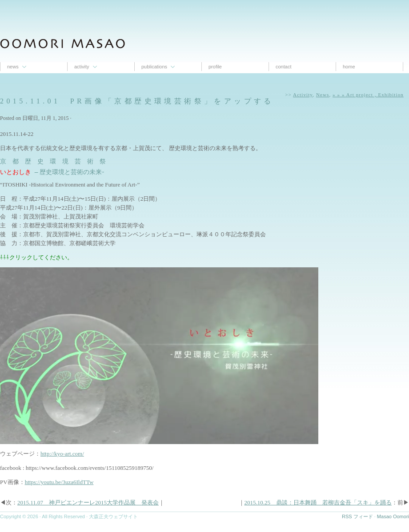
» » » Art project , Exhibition (368, 95)
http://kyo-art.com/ (62, 454)
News (13, 67)
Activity (82, 67)
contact (283, 67)
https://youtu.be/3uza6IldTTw (59, 482)
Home (349, 67)
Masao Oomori (393, 516)
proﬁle (215, 67)
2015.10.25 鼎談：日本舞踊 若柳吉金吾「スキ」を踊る (318, 502)
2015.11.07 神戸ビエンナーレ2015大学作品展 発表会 (88, 502)
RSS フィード (357, 516)
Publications (154, 67)
